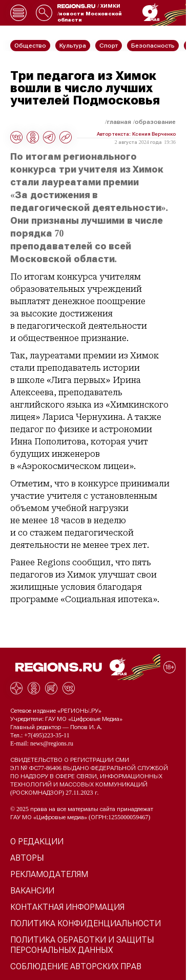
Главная (119, 122)
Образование (155, 122)
